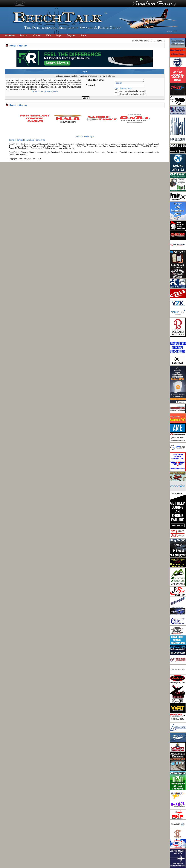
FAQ (48, 35)
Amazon (24, 35)
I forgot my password (124, 88)
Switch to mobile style (85, 137)
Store (83, 35)
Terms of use (38, 92)
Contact (37, 35)
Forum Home (18, 45)
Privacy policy (51, 92)
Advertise (10, 35)
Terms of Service (16, 140)
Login (59, 35)
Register (71, 35)
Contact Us (40, 140)
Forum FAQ (29, 140)
